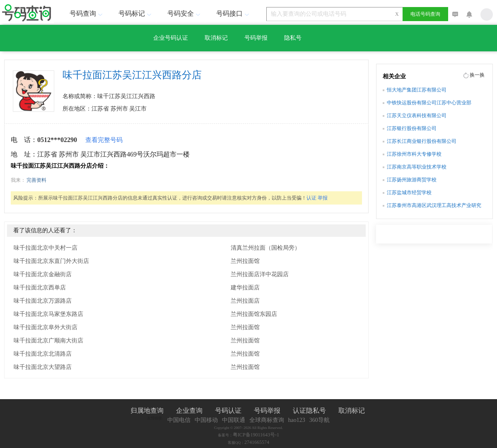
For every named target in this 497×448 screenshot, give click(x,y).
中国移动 (206, 420)
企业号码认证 (171, 38)
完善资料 (36, 180)
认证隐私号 (309, 411)
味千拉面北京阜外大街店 (46, 327)
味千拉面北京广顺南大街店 (48, 341)
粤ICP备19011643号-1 (256, 435)
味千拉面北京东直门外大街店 (51, 261)
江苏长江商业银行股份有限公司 (422, 141)
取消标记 (216, 38)
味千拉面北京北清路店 (43, 354)
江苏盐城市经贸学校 (409, 193)
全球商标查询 (267, 420)
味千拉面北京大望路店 (43, 367)
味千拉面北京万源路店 (43, 301)
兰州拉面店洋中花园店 (260, 274)
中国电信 (179, 420)
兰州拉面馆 (245, 261)
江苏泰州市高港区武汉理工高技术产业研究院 (434, 206)
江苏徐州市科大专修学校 (414, 154)
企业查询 (189, 411)
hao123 (297, 420)
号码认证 (228, 411)
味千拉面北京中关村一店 (46, 248)
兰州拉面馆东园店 (254, 314)
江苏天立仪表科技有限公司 (417, 116)
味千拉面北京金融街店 (43, 274)
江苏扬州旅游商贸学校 (412, 180)
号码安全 (185, 13)
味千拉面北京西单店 (40, 288)
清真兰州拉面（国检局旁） (265, 248)
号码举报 (256, 38)
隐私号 (293, 38)
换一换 (477, 75)
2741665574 (257, 442)
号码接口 (234, 13)
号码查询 (87, 13)
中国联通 (234, 420)
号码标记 (136, 13)
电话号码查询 (425, 14)
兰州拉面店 (245, 301)
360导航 (320, 420)
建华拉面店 (245, 288)
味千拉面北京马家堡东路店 (48, 314)
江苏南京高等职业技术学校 (417, 167)
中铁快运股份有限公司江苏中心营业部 (429, 103)
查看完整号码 (104, 140)
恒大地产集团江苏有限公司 (417, 90)
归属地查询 (147, 411)
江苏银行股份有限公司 (412, 128)
